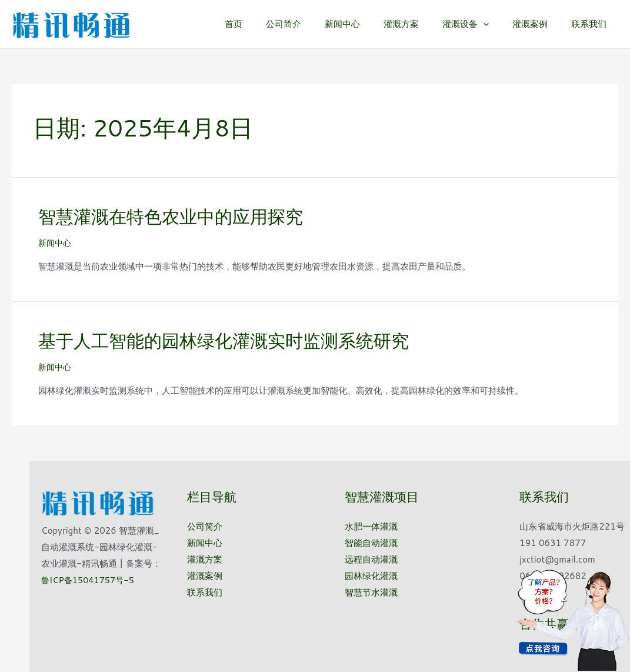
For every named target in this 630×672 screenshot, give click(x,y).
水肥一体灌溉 (371, 526)
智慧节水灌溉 (371, 592)
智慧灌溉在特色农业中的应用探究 (171, 216)
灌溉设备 (480, 24)
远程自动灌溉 (371, 559)
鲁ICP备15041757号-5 (90, 579)
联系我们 (592, 24)
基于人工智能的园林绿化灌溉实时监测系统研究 (224, 340)
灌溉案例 (539, 24)
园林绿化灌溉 (371, 575)
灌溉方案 (422, 24)
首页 (272, 24)
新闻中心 (369, 24)
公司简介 (316, 24)
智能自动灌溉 (371, 543)
